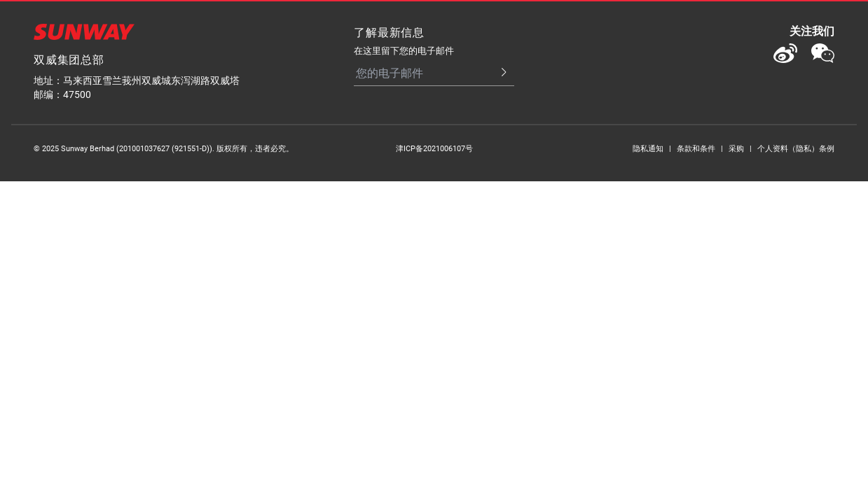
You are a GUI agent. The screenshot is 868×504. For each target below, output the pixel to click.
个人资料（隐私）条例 (796, 148)
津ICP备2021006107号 (434, 148)
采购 (736, 148)
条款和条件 (696, 148)
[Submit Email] (497, 73)
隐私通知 (648, 148)
